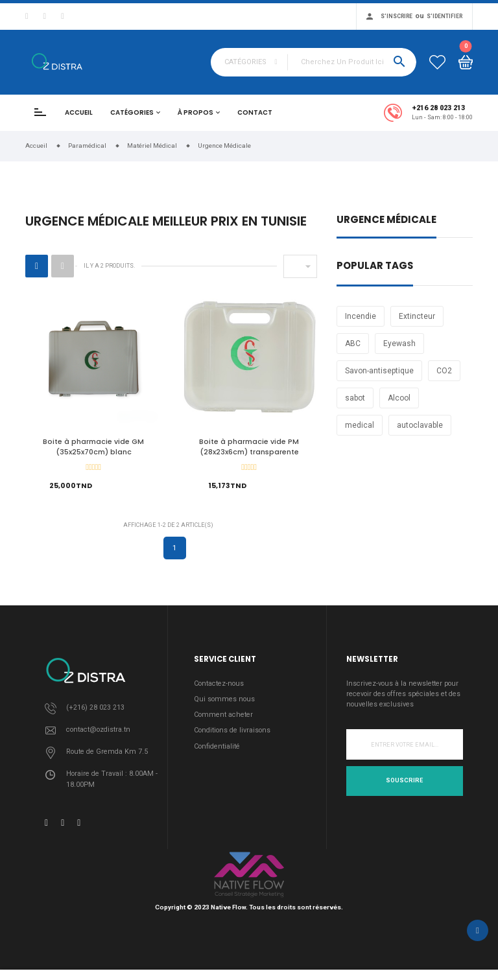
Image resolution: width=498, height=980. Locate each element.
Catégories (132, 112)
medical (360, 425)
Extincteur (417, 316)
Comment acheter (223, 718)
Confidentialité (217, 750)
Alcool (399, 398)
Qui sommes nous (224, 703)
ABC (353, 344)
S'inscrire (397, 16)
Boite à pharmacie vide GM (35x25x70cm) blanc (93, 447)
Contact (255, 112)
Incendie (361, 316)
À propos (196, 112)
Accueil (79, 112)
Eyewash (399, 344)
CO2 (444, 371)
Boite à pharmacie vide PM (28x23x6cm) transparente (249, 447)
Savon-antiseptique (379, 371)
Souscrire (404, 784)
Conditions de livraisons (232, 734)
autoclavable (420, 425)
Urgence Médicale (386, 221)
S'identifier (445, 16)
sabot (355, 398)
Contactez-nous (219, 687)
